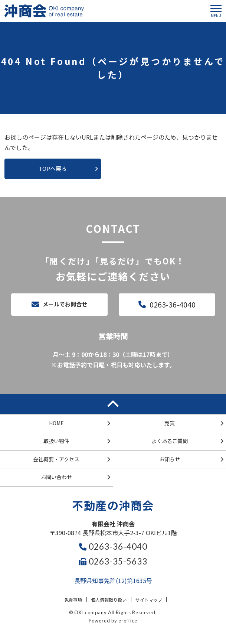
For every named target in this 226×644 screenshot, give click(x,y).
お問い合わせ (56, 477)
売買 (170, 423)
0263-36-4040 (173, 304)
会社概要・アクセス (56, 459)
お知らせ (170, 459)
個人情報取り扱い (109, 600)
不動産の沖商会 (113, 505)
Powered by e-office (113, 621)
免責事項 (73, 600)
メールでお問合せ (65, 304)
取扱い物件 (56, 441)
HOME (56, 423)
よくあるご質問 (170, 441)
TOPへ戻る (53, 168)
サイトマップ (149, 600)
